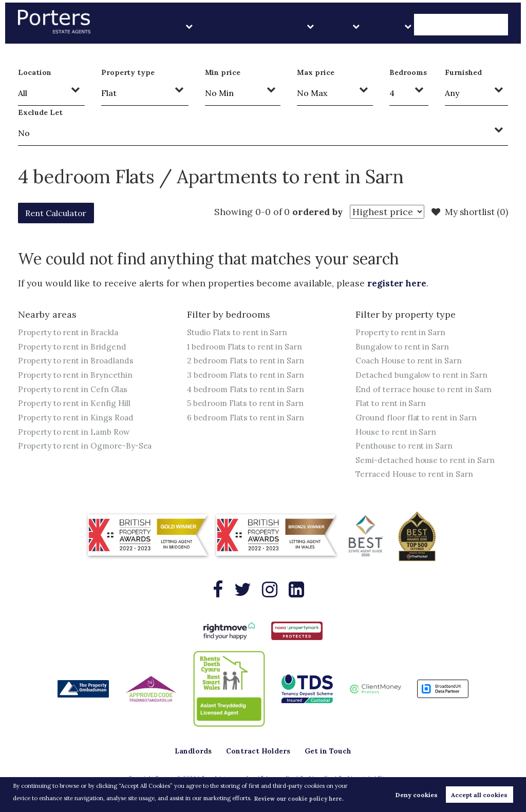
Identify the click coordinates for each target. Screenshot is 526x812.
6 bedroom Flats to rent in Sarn (249, 418)
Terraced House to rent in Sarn (417, 476)
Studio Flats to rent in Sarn (240, 332)
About (425, 25)
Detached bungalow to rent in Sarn (424, 375)
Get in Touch (478, 25)
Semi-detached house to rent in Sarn (428, 461)
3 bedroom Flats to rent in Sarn (249, 375)
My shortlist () (468, 212)
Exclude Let (40, 112)
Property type (128, 72)
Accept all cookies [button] (479, 795)
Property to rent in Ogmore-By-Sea (88, 447)
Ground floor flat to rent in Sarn (419, 418)
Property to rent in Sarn (403, 332)
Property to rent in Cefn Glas (75, 390)
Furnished (463, 72)
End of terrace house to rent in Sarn (427, 390)
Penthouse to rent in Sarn (406, 447)
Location (35, 72)
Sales (391, 25)
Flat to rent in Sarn (393, 404)
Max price (316, 72)
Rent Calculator (61, 213)
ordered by (312, 212)
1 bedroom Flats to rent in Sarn (248, 346)
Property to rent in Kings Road (78, 418)
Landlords (273, 25)
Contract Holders (336, 25)
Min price (223, 72)
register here (398, 283)
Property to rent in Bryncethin (78, 375)
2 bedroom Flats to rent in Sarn (249, 361)
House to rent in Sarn (398, 433)
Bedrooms (408, 72)
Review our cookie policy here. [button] (299, 799)
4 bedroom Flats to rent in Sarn (249, 390)
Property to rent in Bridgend (74, 346)
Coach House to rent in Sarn (411, 361)
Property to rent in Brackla (71, 332)
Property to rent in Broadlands (79, 361)
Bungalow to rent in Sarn (405, 346)
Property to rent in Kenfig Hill (76, 404)
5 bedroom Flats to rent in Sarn (249, 404)
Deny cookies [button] (417, 795)
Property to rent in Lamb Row (77, 433)
